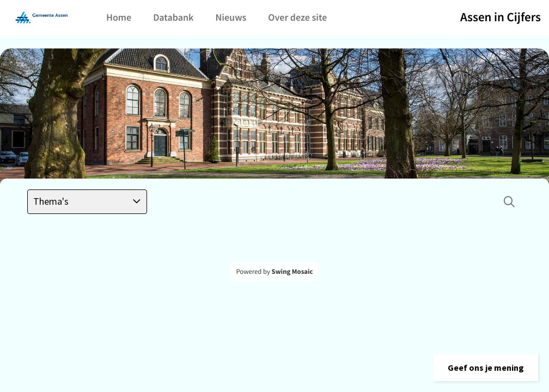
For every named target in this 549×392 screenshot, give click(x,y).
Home (119, 17)
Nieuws (231, 17)
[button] (486, 367)
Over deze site (297, 17)
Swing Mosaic (292, 272)
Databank (173, 17)
